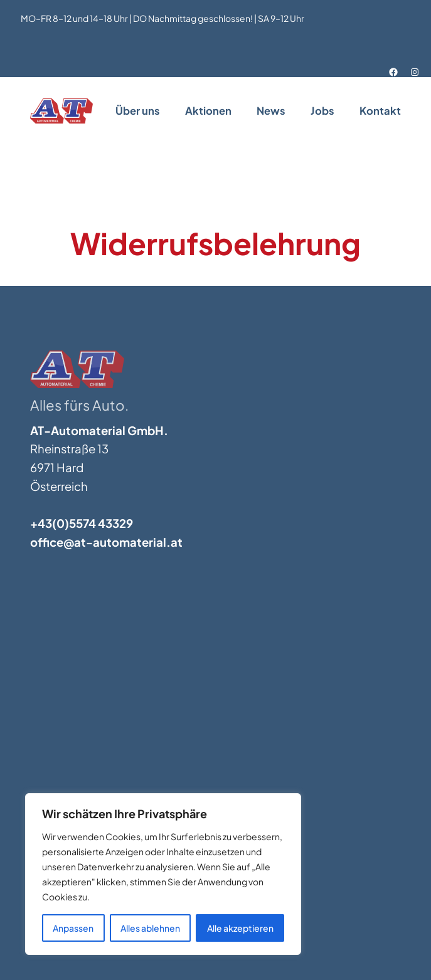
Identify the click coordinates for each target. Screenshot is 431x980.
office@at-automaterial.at (106, 542)
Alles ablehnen (150, 928)
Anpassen (73, 928)
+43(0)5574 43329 (82, 523)
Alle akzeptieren (240, 928)
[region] (163, 874)
